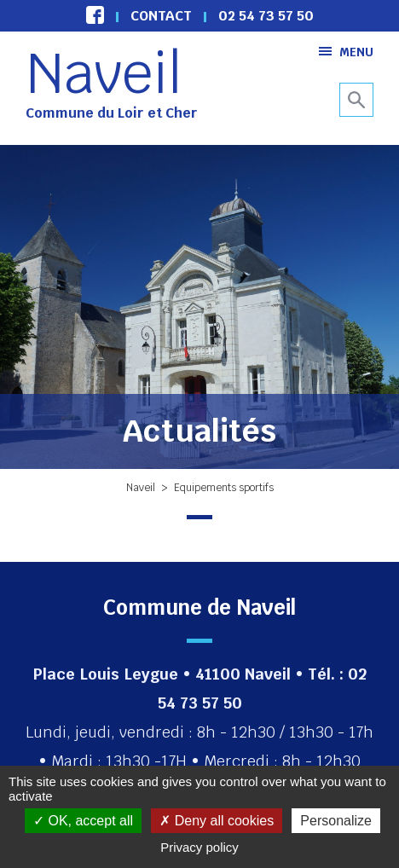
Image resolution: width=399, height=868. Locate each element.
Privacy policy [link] (199, 847)
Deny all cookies (217, 821)
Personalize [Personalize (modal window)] (336, 821)
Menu (346, 52)
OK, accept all (83, 821)
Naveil (104, 73)
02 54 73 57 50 (266, 16)
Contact (161, 16)
